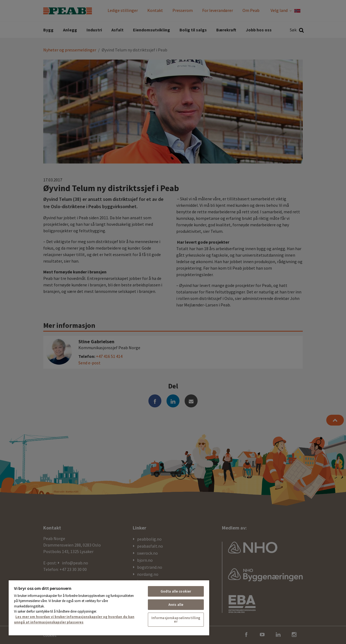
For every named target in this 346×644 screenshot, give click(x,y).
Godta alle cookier (176, 591)
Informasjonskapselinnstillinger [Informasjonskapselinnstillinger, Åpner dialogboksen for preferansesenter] (176, 620)
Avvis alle (176, 605)
